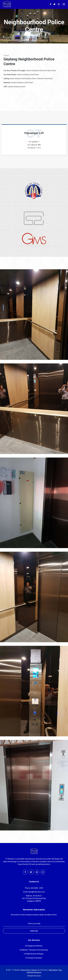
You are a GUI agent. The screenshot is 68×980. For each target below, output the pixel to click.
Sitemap (34, 970)
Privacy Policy (26, 970)
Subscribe (34, 931)
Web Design (53, 970)
